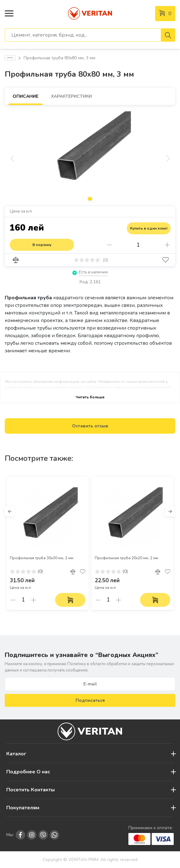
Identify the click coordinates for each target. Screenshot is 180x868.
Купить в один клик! (149, 228)
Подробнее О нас (28, 772)
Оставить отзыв (90, 426)
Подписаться (90, 700)
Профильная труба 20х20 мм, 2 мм (127, 558)
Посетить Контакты (31, 790)
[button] (10, 512)
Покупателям (23, 808)
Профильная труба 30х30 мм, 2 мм (42, 558)
